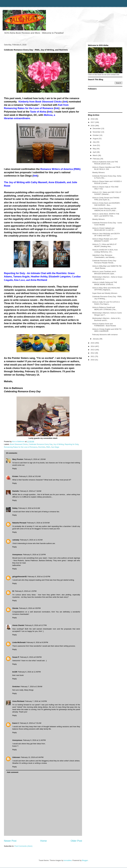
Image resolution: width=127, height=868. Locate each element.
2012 (93, 353)
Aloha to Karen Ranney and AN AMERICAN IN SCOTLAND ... (105, 209)
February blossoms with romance (105, 335)
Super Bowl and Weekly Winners (105, 293)
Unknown (16, 757)
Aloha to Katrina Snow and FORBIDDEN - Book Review (104, 325)
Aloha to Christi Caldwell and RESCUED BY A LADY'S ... (104, 229)
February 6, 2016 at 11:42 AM (31, 540)
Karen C (16, 723)
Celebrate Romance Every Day (40, 444)
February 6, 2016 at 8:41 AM (29, 508)
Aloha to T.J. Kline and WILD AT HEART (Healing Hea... (104, 245)
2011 (93, 356)
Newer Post (10, 841)
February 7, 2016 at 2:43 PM (36, 701)
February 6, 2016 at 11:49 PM (29, 672)
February (96, 159)
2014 (93, 346)
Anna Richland (18, 701)
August (96, 139)
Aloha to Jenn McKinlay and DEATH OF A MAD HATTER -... (106, 235)
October (96, 135)
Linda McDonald (19, 642)
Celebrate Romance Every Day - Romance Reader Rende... (105, 262)
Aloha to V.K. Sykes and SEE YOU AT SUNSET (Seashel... (107, 193)
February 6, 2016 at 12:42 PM (39, 577)
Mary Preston (18, 459)
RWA (48, 447)
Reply (14, 469)
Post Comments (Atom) (23, 846)
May (95, 149)
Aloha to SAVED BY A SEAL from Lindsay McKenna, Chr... (105, 251)
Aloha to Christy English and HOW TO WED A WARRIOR (107, 330)
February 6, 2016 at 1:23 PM (26, 591)
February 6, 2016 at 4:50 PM (30, 608)
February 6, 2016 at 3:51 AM (30, 476)
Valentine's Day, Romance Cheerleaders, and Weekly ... (104, 256)
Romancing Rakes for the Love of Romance (21, 447)
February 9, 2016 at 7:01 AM (30, 723)
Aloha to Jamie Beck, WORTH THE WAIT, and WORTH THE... (106, 215)
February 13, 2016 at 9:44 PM (32, 757)
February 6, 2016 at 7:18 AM (30, 491)
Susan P (16, 657)
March (95, 155)
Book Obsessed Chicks (19, 444)
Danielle (16, 491)
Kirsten (15, 476)
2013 (93, 350)
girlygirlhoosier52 (20, 577)
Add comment (13, 772)
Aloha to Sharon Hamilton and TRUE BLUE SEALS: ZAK (106, 168)
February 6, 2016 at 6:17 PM (36, 625)
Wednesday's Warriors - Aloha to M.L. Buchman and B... (107, 319)
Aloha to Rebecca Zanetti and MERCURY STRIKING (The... (105, 308)
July (95, 142)
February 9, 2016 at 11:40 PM (34, 740)
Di (13, 591)
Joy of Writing (59, 444)
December (97, 128)
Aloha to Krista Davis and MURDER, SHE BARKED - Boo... (106, 204)
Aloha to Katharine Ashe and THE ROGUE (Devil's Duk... (105, 163)
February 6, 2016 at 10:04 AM (38, 523)
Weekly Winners (98, 172)
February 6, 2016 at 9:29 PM (37, 642)
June (95, 145)
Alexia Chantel (18, 625)
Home (44, 841)
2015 (93, 343)
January (96, 339)
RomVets (42, 447)
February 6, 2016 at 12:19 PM (34, 555)
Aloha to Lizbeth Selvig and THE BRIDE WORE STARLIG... (105, 283)
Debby (15, 508)
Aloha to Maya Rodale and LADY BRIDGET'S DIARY (105, 240)
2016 (93, 126)
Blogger (85, 860)
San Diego (55, 447)
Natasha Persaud (19, 523)
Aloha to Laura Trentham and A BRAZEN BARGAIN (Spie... (104, 273)
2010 (93, 360)
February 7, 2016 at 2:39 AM (31, 687)
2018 (93, 119)
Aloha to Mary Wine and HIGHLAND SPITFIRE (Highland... (106, 289)
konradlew (68, 860)
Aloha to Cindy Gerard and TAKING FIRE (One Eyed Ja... (106, 199)
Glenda (15, 608)
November (97, 132)
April (95, 152)
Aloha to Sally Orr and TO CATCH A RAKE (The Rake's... (106, 303)
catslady (16, 540)
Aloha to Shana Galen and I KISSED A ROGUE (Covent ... (107, 182)
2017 (93, 122)
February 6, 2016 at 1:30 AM (35, 459)
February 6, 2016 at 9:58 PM (31, 657)
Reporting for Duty (72, 444)
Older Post (76, 841)
